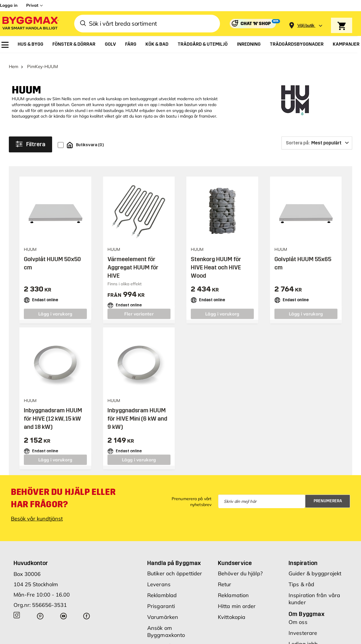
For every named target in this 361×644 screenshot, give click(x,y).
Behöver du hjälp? (240, 569)
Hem (14, 62)
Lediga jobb (303, 639)
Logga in (9, 5)
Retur (225, 580)
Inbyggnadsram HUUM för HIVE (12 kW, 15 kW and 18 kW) (53, 414)
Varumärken (163, 612)
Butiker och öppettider (175, 569)
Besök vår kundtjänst (37, 514)
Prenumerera (328, 496)
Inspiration (303, 558)
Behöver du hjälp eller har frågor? (63, 493)
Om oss (298, 617)
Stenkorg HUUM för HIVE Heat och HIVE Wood (216, 263)
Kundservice (235, 558)
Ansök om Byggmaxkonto (166, 627)
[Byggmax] (30, 24)
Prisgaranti (161, 601)
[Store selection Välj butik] (306, 25)
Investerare (303, 628)
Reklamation (233, 591)
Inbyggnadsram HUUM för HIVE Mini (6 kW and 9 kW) (137, 414)
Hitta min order (237, 601)
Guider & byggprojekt (315, 569)
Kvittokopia (232, 612)
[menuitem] (5, 45)
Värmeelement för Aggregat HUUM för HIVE (133, 263)
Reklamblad (162, 591)
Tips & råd (301, 580)
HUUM (26, 86)
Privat (32, 5)
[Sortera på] (317, 138)
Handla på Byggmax (174, 558)
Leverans (159, 580)
